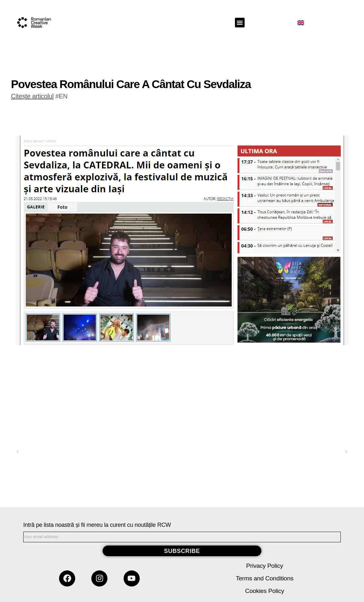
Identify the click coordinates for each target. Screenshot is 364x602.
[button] (240, 23)
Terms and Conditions (265, 578)
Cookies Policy (265, 591)
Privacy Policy (265, 566)
